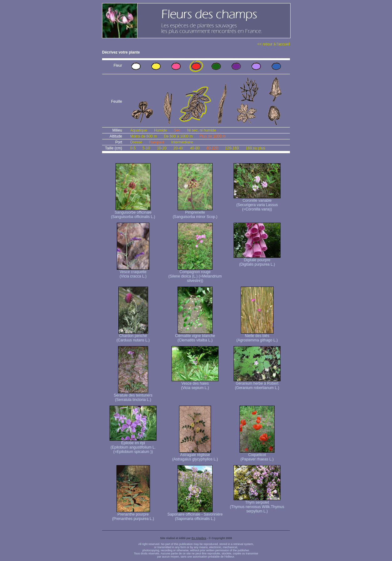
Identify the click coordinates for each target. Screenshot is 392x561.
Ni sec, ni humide (202, 130)
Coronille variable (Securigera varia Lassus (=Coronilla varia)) (257, 203)
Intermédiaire (182, 142)
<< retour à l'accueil (274, 44)
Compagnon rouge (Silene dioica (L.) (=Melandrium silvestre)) (195, 275)
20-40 (178, 148)
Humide (160, 130)
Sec (177, 130)
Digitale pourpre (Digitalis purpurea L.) (257, 260)
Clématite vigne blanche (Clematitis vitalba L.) (195, 336)
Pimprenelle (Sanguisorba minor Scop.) (195, 213)
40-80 (195, 148)
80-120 (212, 148)
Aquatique (139, 130)
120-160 (232, 148)
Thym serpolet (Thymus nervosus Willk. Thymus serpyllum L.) (257, 505)
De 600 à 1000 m (178, 136)
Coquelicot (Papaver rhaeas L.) (257, 455)
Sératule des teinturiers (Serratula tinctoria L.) (133, 396)
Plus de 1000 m (212, 136)
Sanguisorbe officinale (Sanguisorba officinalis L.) (133, 213)
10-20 (162, 148)
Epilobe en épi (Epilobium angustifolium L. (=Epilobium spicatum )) (133, 446)
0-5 (133, 148)
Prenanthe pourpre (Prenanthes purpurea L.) (133, 515)
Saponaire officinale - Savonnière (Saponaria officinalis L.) (195, 515)
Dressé (136, 142)
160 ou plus (255, 148)
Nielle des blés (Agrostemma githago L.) (257, 336)
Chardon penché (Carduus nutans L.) (133, 336)
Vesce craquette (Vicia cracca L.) (133, 272)
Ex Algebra (199, 538)
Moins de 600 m (144, 136)
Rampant (157, 142)
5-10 (146, 148)
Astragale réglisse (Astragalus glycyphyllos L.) (195, 455)
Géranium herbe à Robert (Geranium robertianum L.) (257, 384)
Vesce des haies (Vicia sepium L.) (195, 384)
